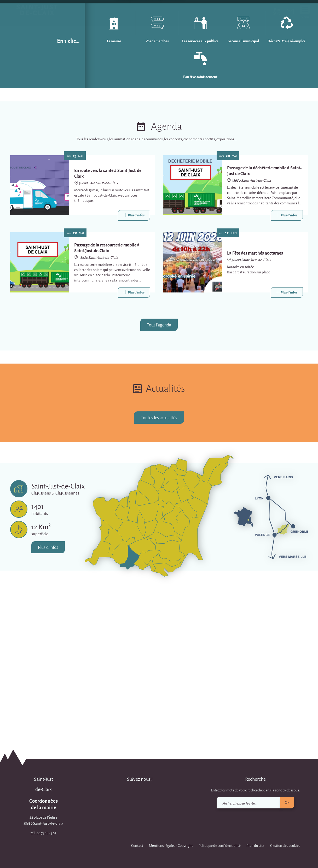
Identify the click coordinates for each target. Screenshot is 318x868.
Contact (137, 845)
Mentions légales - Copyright (171, 845)
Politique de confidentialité (220, 845)
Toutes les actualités (159, 571)
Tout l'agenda (159, 478)
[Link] (134, 369)
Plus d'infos (48, 701)
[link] (290, 13)
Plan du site (255, 845)
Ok (287, 802)
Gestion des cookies (285, 845)
